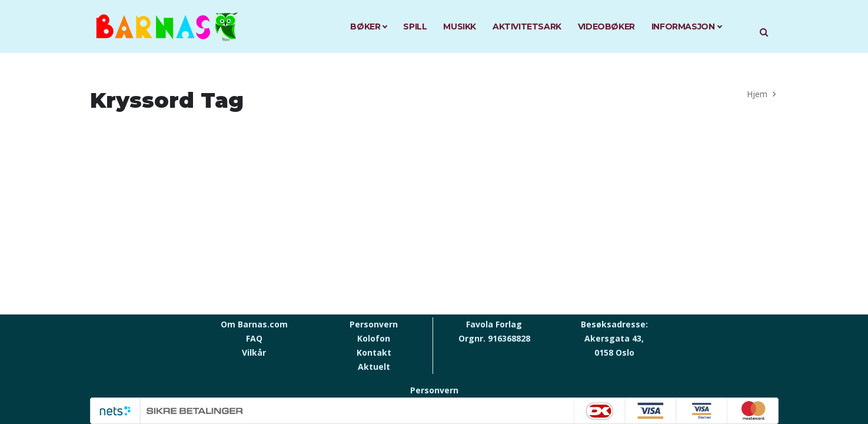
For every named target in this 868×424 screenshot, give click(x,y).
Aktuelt (374, 367)
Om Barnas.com (254, 324)
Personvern (374, 324)
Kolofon (374, 338)
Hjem (757, 94)
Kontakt (374, 352)
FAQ (254, 338)
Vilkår (254, 352)
